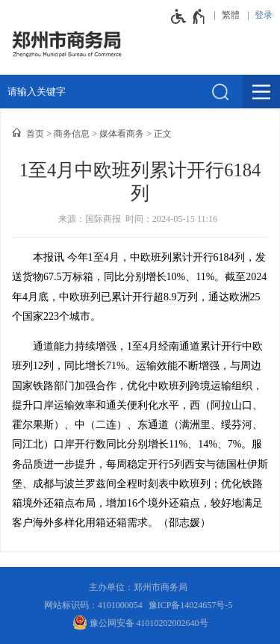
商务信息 (72, 134)
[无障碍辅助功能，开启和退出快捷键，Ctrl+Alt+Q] (189, 16)
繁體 (231, 15)
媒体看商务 (122, 134)
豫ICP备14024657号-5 (191, 605)
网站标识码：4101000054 (93, 605)
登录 (264, 15)
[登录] (260, 15)
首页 (35, 134)
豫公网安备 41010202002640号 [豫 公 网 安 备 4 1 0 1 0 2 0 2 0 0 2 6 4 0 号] (140, 622)
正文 (163, 134)
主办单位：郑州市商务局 (140, 587)
